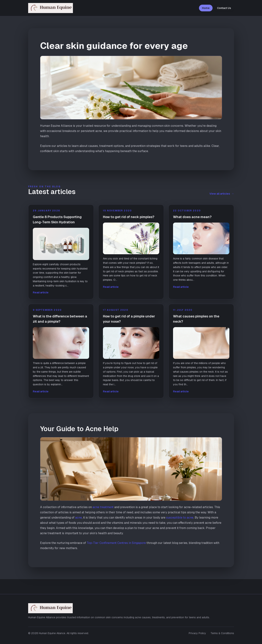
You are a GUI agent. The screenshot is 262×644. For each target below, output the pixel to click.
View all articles (222, 194)
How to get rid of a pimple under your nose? (129, 319)
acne (79, 518)
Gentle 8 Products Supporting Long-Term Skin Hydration (57, 219)
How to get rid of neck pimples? (129, 217)
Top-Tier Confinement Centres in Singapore (116, 543)
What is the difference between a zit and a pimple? (60, 319)
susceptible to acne (180, 518)
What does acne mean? (192, 217)
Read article (41, 292)
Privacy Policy (197, 633)
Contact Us (224, 8)
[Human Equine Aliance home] (54, 8)
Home (206, 8)
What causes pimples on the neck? (196, 319)
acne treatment (103, 507)
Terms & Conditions (222, 633)
